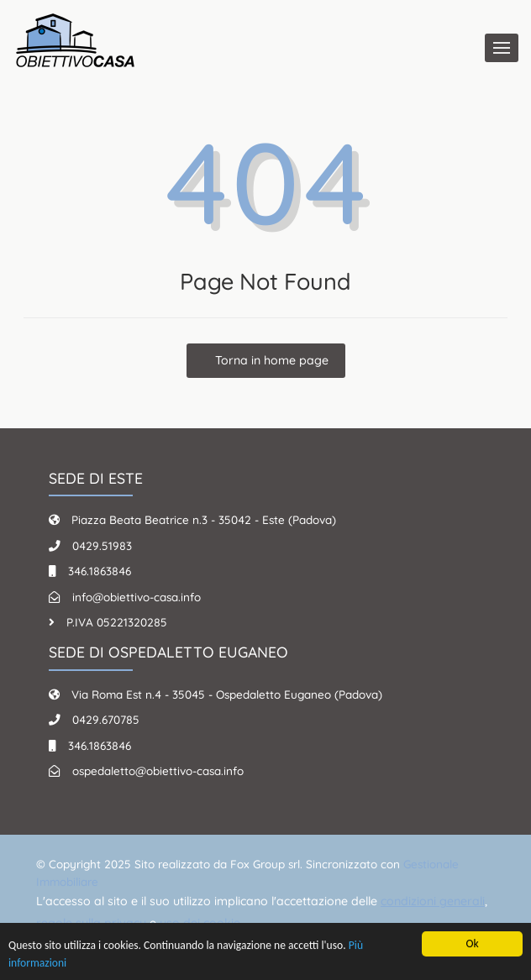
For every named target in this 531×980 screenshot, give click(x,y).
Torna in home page (270, 360)
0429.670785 (106, 719)
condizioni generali (433, 901)
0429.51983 (102, 545)
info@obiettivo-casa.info (137, 597)
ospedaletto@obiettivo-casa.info (158, 770)
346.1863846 (100, 571)
